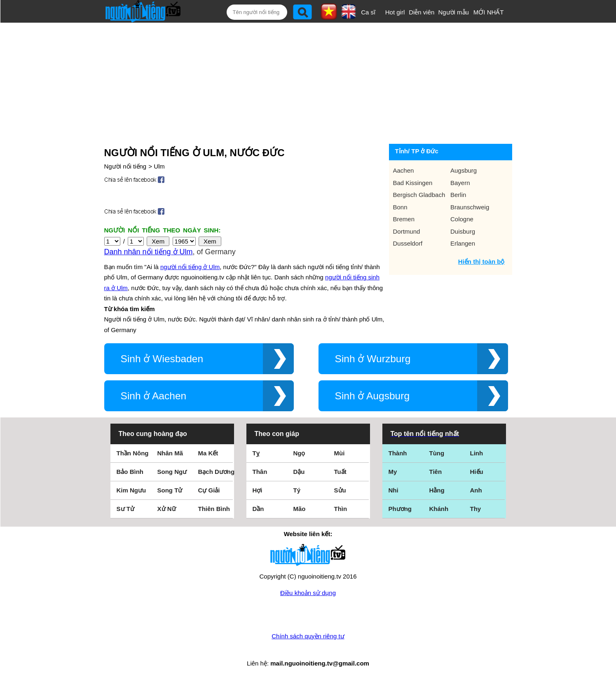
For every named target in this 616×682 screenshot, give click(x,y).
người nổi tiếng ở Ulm (190, 267)
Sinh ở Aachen (154, 396)
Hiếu (477, 472)
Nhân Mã (170, 453)
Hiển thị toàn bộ (481, 261)
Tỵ (256, 453)
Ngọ (299, 453)
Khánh (439, 509)
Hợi (258, 490)
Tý (297, 490)
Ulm (159, 166)
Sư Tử (125, 509)
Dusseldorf (408, 243)
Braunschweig (470, 207)
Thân (260, 472)
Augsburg (464, 170)
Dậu (299, 472)
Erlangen (463, 243)
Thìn (341, 509)
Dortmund (407, 231)
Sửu (340, 490)
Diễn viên (422, 12)
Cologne (462, 219)
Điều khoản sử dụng (308, 593)
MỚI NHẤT (489, 12)
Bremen (404, 219)
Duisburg (463, 231)
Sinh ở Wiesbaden (162, 359)
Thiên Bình (214, 509)
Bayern (460, 183)
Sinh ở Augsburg (372, 396)
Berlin (458, 195)
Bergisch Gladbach (419, 195)
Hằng (437, 490)
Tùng (437, 453)
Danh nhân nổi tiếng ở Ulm (149, 252)
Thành (398, 453)
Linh (477, 453)
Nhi (393, 490)
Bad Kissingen (413, 183)
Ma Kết (208, 453)
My (393, 472)
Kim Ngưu (131, 490)
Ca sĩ (368, 12)
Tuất (340, 472)
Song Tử (170, 490)
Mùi (340, 453)
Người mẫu (453, 12)
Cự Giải (209, 490)
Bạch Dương (217, 472)
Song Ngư (172, 472)
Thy (476, 509)
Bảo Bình (130, 472)
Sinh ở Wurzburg (373, 359)
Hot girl (395, 12)
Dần (258, 509)
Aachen (404, 170)
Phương (400, 509)
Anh (476, 490)
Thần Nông (133, 453)
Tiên (436, 472)
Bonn (400, 207)
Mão (300, 509)
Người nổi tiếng (125, 166)
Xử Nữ (167, 509)
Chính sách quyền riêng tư (308, 636)
